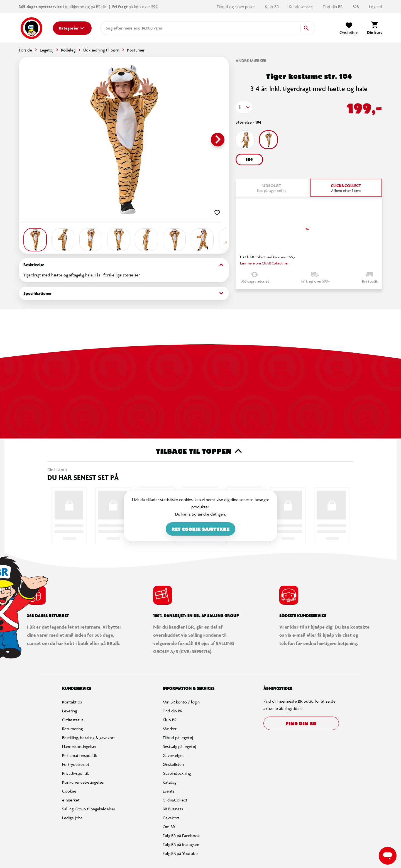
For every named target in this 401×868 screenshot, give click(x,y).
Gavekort (171, 818)
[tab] (346, 188)
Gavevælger (173, 755)
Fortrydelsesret (76, 764)
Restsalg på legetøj (179, 746)
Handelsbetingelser (79, 746)
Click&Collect (175, 800)
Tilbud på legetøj (178, 738)
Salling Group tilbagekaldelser (89, 809)
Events (168, 791)
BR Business (173, 809)
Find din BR (333, 7)
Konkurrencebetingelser (83, 782)
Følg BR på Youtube (180, 853)
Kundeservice (301, 7)
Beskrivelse (124, 265)
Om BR (169, 827)
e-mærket (71, 800)
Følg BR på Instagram (181, 844)
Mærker (170, 729)
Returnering (72, 729)
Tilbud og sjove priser (236, 7)
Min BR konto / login (181, 702)
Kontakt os (72, 702)
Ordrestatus (73, 720)
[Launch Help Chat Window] (388, 856)
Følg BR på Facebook (181, 836)
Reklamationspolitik (80, 755)
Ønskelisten (173, 764)
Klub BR (272, 7)
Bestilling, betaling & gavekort (89, 738)
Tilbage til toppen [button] (201, 451)
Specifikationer (124, 293)
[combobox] (115, 28)
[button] (244, 107)
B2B (356, 7)
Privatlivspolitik (75, 773)
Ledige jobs (72, 818)
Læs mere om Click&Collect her (264, 263)
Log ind (376, 7)
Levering (69, 711)
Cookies (69, 791)
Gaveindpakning (177, 773)
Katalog (169, 782)
